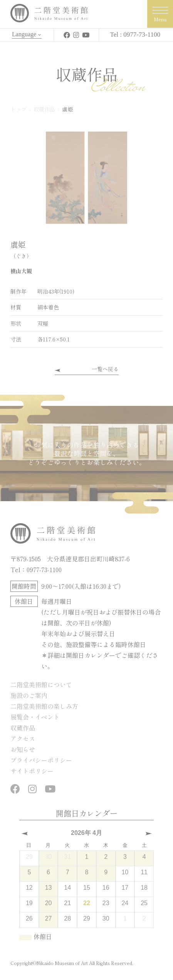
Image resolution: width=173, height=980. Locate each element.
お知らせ (23, 749)
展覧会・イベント (35, 717)
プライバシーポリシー (41, 760)
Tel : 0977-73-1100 (135, 35)
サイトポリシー (32, 771)
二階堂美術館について (41, 684)
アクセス (23, 738)
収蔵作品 (23, 728)
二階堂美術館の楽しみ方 (44, 706)
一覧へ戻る (105, 369)
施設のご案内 (29, 695)
